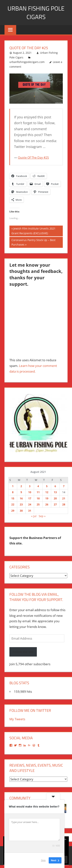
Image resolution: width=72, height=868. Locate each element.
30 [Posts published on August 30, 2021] (21, 511)
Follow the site (23, 652)
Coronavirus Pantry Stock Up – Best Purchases (33, 242)
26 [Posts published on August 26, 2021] (47, 504)
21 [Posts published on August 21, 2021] (64, 498)
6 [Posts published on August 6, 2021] (55, 486)
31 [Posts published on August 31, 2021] (30, 511)
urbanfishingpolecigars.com (27, 62)
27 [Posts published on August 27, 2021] (55, 504)
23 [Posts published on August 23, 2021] (21, 504)
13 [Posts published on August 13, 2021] (55, 492)
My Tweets (17, 719)
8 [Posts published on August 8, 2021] (13, 492)
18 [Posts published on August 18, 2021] (38, 498)
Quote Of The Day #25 (33, 158)
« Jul (34, 516)
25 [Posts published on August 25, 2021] (38, 504)
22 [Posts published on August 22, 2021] (13, 504)
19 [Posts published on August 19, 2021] (47, 498)
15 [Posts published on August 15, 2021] (13, 498)
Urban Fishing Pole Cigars (36, 13)
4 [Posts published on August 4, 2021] (38, 486)
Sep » (42, 516)
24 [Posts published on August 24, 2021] (30, 504)
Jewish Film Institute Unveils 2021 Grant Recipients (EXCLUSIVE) (33, 231)
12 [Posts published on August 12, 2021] (47, 492)
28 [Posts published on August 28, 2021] (64, 504)
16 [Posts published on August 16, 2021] (21, 498)
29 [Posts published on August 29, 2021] (13, 511)
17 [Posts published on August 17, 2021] (30, 498)
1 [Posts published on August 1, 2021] (13, 486)
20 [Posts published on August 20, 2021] (55, 498)
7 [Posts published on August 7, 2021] (64, 486)
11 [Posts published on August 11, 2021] (38, 492)
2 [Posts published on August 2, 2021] (21, 486)
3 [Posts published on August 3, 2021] (30, 486)
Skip (43, 860)
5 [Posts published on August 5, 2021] (47, 486)
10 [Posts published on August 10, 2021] (30, 492)
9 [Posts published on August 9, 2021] (21, 492)
